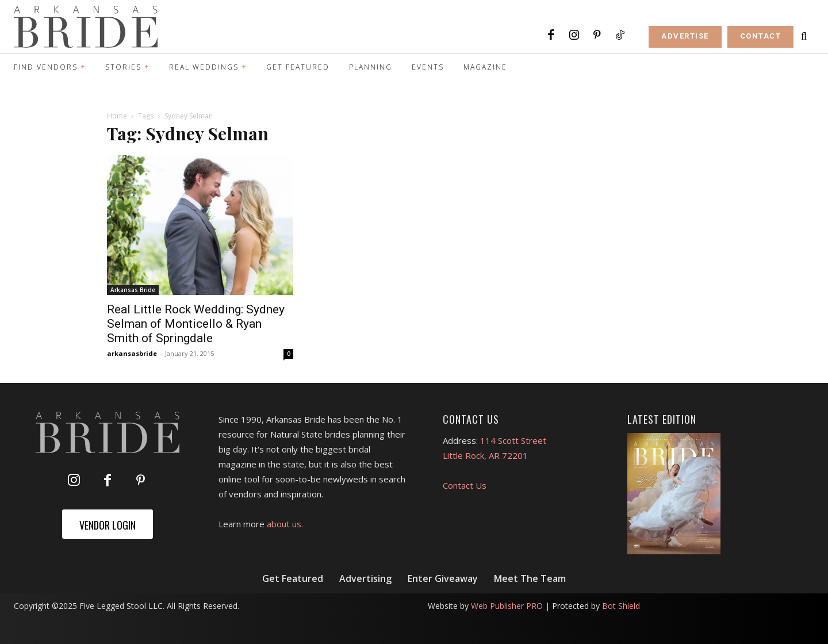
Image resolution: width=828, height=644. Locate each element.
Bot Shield (621, 606)
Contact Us (465, 485)
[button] (804, 36)
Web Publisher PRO (507, 606)
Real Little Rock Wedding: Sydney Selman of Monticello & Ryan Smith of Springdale (196, 324)
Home (117, 116)
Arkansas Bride (133, 290)
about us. (285, 524)
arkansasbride (132, 353)
